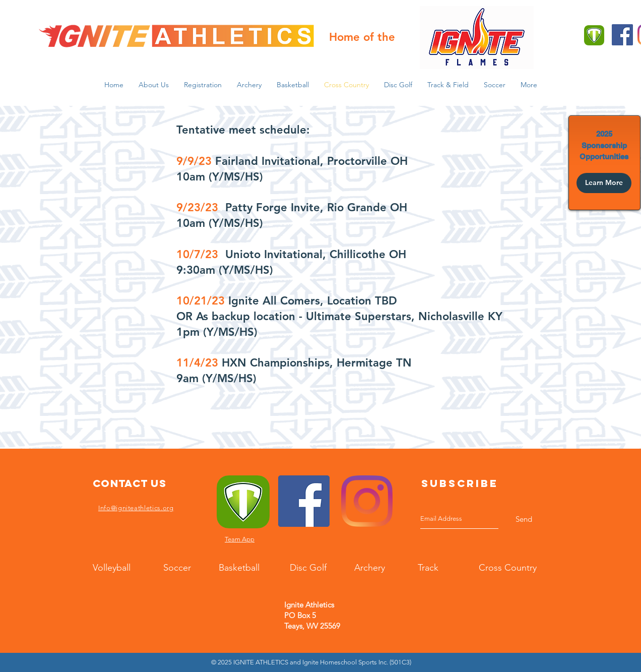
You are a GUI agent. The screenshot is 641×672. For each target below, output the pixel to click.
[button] (154, 85)
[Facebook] (622, 35)
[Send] (524, 519)
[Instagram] (367, 501)
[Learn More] (604, 183)
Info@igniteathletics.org (136, 508)
